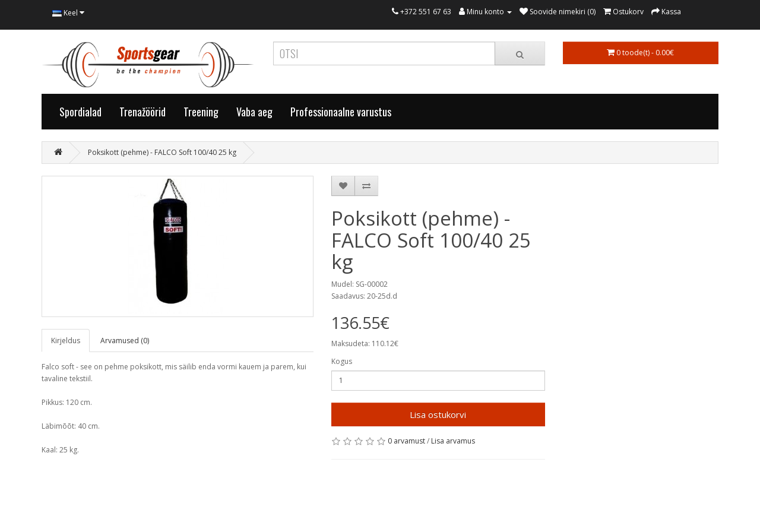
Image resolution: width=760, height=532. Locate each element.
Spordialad (80, 112)
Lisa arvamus (453, 441)
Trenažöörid (142, 112)
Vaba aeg (254, 112)
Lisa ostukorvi (438, 414)
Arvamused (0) (125, 341)
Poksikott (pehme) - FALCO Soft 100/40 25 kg (162, 152)
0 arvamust (406, 441)
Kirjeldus (66, 341)
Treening (201, 112)
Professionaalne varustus (341, 112)
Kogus (342, 361)
